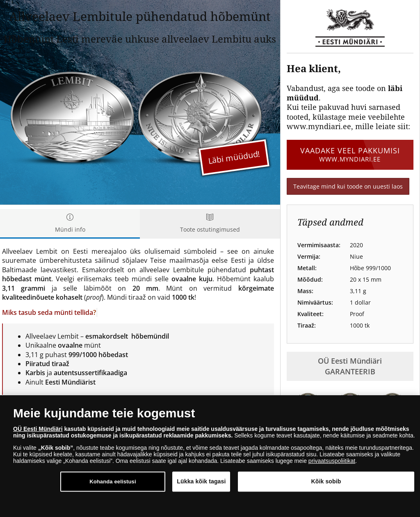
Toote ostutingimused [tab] (210, 224)
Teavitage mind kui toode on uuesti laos (348, 186)
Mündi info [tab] (70, 224)
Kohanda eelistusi (113, 482)
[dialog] (210, 456)
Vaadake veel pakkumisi (350, 155)
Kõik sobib (326, 481)
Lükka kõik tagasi (201, 481)
